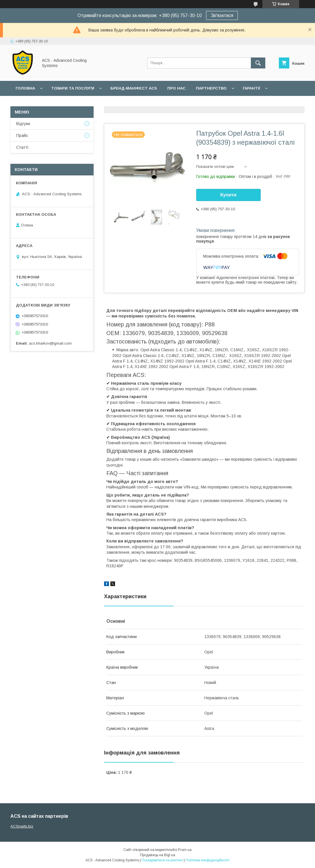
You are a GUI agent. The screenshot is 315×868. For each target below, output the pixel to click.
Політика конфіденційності (207, 860)
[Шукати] (258, 63)
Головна (25, 88)
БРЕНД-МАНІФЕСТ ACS (134, 88)
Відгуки (23, 124)
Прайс (22, 135)
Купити (229, 195)
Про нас (176, 88)
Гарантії (251, 88)
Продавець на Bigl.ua (157, 855)
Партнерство (211, 88)
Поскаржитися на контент (162, 860)
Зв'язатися (222, 15)
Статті (22, 147)
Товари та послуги (73, 88)
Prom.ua (185, 850)
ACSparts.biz (22, 826)
